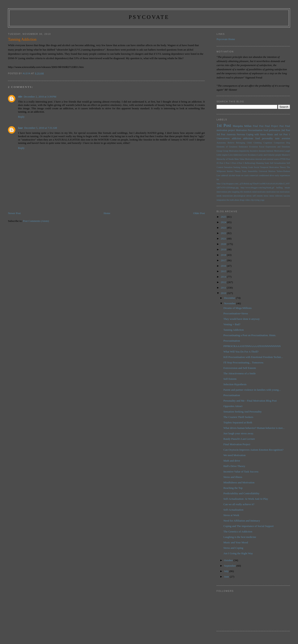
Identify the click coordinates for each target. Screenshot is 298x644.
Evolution (254, 147)
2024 (224, 222)
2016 (224, 266)
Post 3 (229, 163)
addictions (248, 139)
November (230, 303)
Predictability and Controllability (241, 493)
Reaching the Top (233, 488)
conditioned (264, 175)
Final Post (258, 126)
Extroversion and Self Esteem (240, 368)
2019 (224, 249)
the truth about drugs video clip (240, 200)
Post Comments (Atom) (36, 221)
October (229, 560)
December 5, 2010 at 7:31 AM (41, 128)
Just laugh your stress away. (239, 433)
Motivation (241, 130)
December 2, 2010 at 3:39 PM (40, 97)
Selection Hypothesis (235, 384)
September (230, 566)
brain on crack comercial (247, 175)
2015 (224, 271)
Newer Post (14, 213)
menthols (248, 192)
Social (257, 167)
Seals (267, 163)
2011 (224, 288)
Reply (21, 117)
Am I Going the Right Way (238, 553)
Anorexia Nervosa (236, 135)
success (287, 196)
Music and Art (275, 135)
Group (219, 151)
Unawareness (223, 139)
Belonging (241, 143)
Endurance (243, 147)
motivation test (273, 192)
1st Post (224, 125)
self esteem (257, 196)
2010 (224, 293)
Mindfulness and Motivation (239, 482)
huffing (279, 188)
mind (254, 192)
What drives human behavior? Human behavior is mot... (254, 428)
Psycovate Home (226, 39)
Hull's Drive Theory (234, 466)
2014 (224, 277)
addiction (237, 139)
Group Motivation (231, 151)
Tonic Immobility (250, 171)
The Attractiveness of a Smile (239, 373)
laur (20, 128)
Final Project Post (274, 126)
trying (257, 200)
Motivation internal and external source (262, 159)
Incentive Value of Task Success (241, 472)
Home (107, 213)
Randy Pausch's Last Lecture (239, 439)
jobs (229, 192)
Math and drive (232, 461)
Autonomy (221, 143)
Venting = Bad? (232, 324)
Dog (288, 143)
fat (218, 179)
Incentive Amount (258, 151)
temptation (221, 200)
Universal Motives (267, 171)
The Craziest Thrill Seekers (238, 417)
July (227, 571)
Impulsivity (244, 151)
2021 (224, 239)
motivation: (285, 192)
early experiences (282, 175)
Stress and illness (233, 477)
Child (249, 143)
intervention (222, 192)
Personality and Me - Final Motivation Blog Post (250, 401)
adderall (225, 175)
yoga (262, 200)
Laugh (287, 151)
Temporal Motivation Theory (273, 167)
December (230, 298)
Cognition (268, 143)
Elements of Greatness (227, 147)
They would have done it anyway (241, 319)
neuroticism (228, 196)
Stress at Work (231, 515)
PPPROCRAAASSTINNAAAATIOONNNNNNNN (252, 346)
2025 (224, 217)
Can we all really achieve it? (239, 504)
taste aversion (283, 139)
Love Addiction (235, 155)
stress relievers (276, 196)
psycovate (149, 17)
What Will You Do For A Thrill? (241, 352)
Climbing (258, 143)
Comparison (279, 143)
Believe (231, 143)
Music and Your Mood (236, 542)
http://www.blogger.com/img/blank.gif (257, 188)
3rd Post (221, 135)
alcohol (232, 175)
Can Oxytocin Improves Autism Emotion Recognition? (253, 450)
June (227, 577)
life (242, 192)
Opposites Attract (233, 406)
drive (272, 175)
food (258, 139)
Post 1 (287, 135)
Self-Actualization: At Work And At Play (246, 499)
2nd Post (286, 130)
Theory (238, 171)
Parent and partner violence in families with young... (252, 390)
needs (219, 196)
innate (287, 188)
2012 (224, 282)
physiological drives (243, 196)
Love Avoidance (250, 155)
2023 (224, 228)
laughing (236, 192)
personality (267, 139)
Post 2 (222, 163)
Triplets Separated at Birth (238, 422)
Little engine (222, 155)
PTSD (283, 159)
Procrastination (255, 130)
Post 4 (235, 163)
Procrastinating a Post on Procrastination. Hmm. (250, 335)
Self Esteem (230, 379)
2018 (224, 255)
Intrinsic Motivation (275, 151)
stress (266, 196)
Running (260, 163)
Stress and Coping (233, 548)
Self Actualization (278, 163)
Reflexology (250, 163)
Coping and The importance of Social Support (248, 526)
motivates (261, 192)
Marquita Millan (242, 126)
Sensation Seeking (232, 167)
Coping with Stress (256, 135)
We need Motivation (234, 455)
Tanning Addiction (233, 330)
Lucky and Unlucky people (269, 155)
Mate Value (239, 159)
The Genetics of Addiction (238, 531)
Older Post (199, 213)
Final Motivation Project (237, 444)
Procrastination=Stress (236, 313)
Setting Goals (247, 167)
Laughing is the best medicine (240, 537)
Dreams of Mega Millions (237, 308)
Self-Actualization (233, 510)
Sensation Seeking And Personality (242, 412)
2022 (224, 233)
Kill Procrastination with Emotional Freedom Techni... (253, 357)
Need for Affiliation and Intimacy (242, 521)
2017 (224, 260)
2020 (224, 244)
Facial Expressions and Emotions (274, 147)
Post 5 (241, 163)
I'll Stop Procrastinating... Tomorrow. (244, 362)
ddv (20, 97)
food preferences (272, 130)
